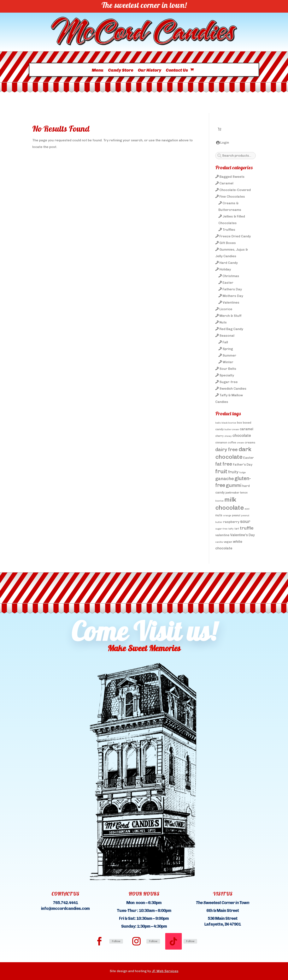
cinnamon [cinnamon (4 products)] (221, 443)
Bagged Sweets (232, 177)
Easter (228, 283)
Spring (228, 349)
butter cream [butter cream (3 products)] (232, 429)
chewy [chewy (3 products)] (228, 436)
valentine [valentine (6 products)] (222, 535)
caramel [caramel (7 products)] (246, 429)
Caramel (226, 183)
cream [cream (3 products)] (240, 443)
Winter (228, 362)
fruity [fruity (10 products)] (233, 472)
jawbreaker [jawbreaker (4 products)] (232, 493)
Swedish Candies (233, 389)
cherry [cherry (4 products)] (219, 436)
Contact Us (177, 71)
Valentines (231, 302)
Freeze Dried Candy (235, 236)
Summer (229, 355)
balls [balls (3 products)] (218, 423)
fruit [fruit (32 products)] (221, 471)
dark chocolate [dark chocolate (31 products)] (233, 453)
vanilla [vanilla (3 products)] (219, 542)
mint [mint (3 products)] (247, 509)
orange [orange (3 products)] (227, 516)
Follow (116, 941)
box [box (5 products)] (240, 423)
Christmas (231, 276)
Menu (98, 71)
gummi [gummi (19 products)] (234, 485)
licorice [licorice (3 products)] (219, 501)
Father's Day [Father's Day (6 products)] (243, 465)
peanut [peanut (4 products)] (236, 515)
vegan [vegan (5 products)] (228, 542)
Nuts (223, 322)
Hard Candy (229, 263)
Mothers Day (233, 296)
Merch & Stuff (231, 316)
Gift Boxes (228, 243)
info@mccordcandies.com (65, 908)
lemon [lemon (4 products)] (244, 493)
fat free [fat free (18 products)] (224, 464)
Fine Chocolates (232, 196)
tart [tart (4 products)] (237, 529)
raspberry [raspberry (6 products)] (231, 522)
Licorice (226, 309)
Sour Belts (228, 369)
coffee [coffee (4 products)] (232, 443)
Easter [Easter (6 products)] (249, 458)
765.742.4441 (65, 903)
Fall (225, 342)
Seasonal (227, 336)
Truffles (229, 230)
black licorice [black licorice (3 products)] (229, 423)
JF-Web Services (165, 971)
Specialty (227, 375)
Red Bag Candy (231, 329)
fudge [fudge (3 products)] (243, 473)
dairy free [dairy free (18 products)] (227, 449)
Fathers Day (232, 289)
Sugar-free (229, 382)
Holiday (225, 269)
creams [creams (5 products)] (250, 442)
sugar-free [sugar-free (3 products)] (221, 529)
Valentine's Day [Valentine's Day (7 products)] (242, 535)
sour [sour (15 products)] (245, 521)
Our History (150, 71)
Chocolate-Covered (235, 190)
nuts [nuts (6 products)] (219, 515)
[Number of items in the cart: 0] (219, 129)
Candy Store (121, 71)
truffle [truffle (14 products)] (247, 528)
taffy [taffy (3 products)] (231, 529)
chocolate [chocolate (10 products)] (242, 435)
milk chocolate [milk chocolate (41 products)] (230, 503)
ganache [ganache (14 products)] (225, 479)
